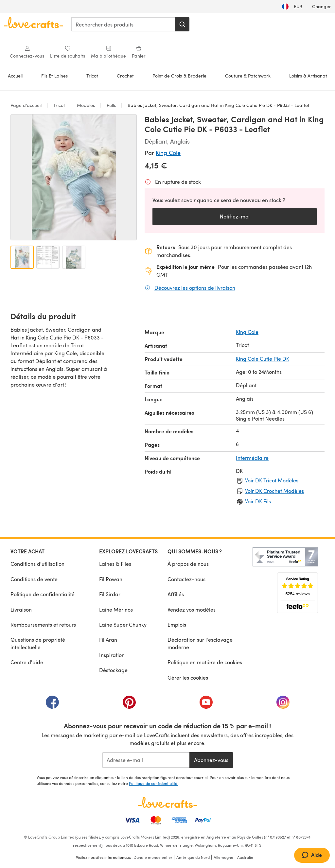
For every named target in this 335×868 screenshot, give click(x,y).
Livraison (21, 609)
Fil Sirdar (110, 594)
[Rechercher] (182, 24)
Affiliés (176, 594)
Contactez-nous (186, 579)
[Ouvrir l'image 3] (74, 257)
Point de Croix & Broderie (179, 76)
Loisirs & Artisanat (308, 76)
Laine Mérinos (116, 609)
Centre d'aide (27, 662)
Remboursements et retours (43, 625)
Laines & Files (115, 564)
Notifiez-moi (235, 216)
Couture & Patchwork (248, 76)
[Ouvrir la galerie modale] (74, 177)
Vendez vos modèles (192, 609)
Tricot (92, 76)
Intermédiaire (252, 458)
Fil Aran (108, 640)
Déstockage (113, 670)
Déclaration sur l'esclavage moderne (200, 643)
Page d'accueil (27, 105)
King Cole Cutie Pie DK (263, 359)
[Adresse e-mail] (146, 760)
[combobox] (123, 24)
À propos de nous (188, 564)
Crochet (125, 76)
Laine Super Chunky (123, 625)
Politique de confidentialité (43, 594)
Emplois (177, 625)
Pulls (111, 105)
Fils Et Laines (54, 76)
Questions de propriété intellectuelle (38, 643)
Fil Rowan (111, 579)
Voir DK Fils (258, 501)
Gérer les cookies (188, 677)
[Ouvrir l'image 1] (22, 257)
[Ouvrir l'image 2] (48, 257)
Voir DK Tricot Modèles (272, 480)
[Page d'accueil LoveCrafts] (167, 802)
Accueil (15, 76)
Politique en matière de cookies (205, 662)
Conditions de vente (34, 579)
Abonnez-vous (211, 760)
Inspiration (112, 655)
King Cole (168, 153)
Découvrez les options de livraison (195, 287)
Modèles (86, 105)
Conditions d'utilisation (37, 564)
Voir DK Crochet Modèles (274, 491)
